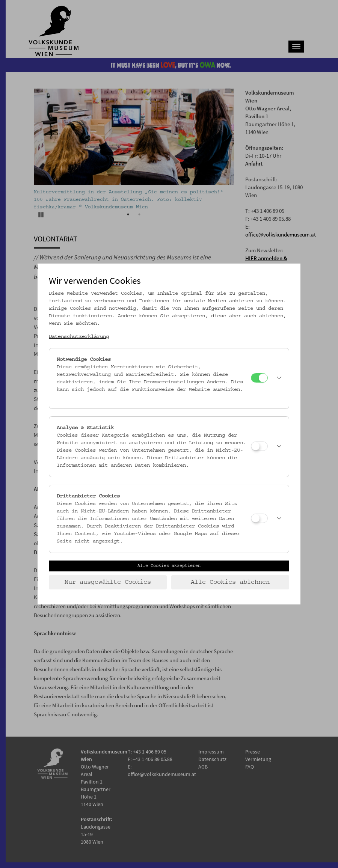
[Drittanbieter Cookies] (259, 518)
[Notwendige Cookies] (259, 378)
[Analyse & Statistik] (259, 446)
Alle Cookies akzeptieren (169, 566)
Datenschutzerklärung (79, 337)
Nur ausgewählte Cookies (108, 582)
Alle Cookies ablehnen (230, 582)
